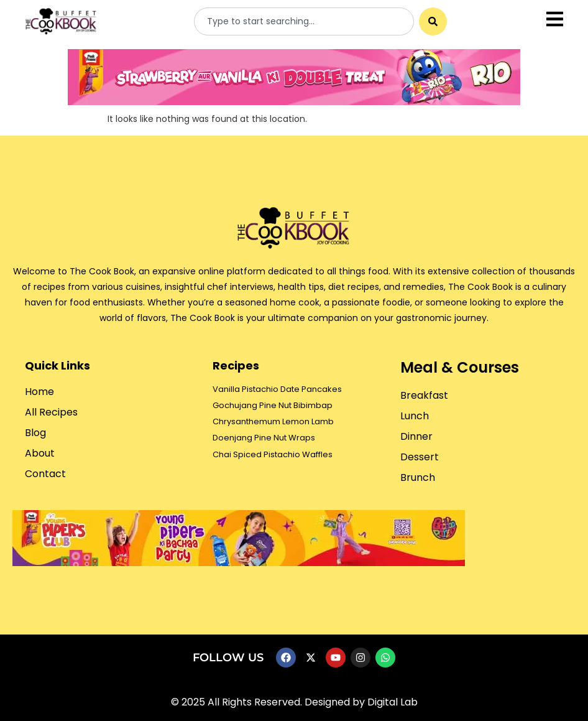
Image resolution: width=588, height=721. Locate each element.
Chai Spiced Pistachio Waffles (273, 454)
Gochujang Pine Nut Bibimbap (273, 405)
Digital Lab (393, 702)
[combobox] (304, 21)
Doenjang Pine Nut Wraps (264, 438)
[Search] (433, 21)
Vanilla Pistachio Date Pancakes (277, 389)
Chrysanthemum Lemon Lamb (273, 421)
